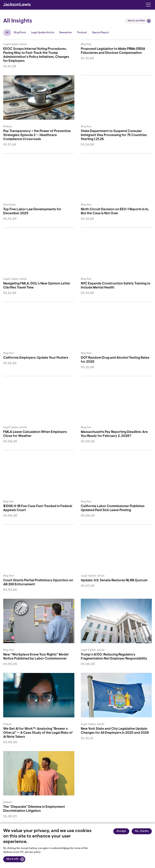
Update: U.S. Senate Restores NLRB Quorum (114, 580)
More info (13, 859)
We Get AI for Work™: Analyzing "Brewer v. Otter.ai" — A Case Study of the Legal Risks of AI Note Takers (38, 733)
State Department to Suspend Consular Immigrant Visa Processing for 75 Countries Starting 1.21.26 (114, 135)
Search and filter (136, 21)
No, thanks (142, 831)
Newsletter (66, 33)
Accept (121, 831)
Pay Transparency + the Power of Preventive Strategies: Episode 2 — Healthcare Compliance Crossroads (37, 135)
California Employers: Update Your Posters (36, 358)
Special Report (101, 33)
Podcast (82, 33)
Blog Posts (20, 33)
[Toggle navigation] (148, 4)
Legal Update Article (43, 33)
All (7, 33)
